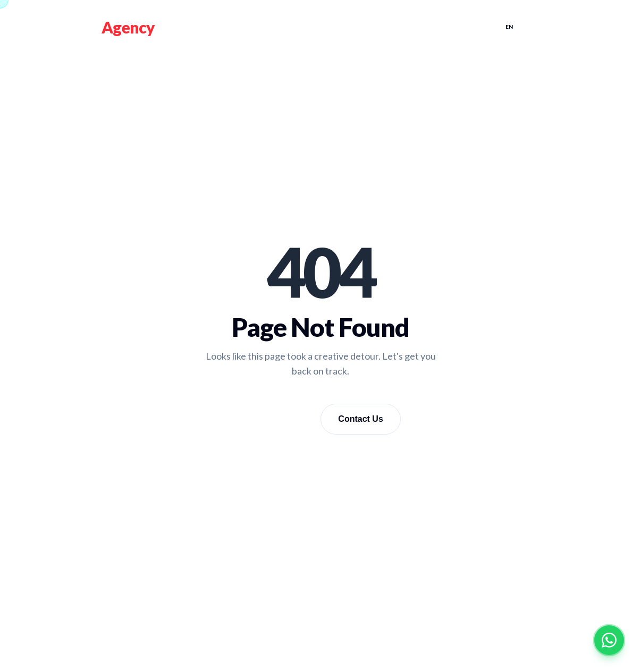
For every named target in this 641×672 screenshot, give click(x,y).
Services (315, 27)
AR (532, 27)
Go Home (276, 418)
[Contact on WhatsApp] (609, 640)
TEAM (364, 27)
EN (509, 27)
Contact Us (360, 419)
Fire (115, 27)
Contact (465, 27)
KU (554, 27)
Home (266, 27)
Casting (410, 27)
